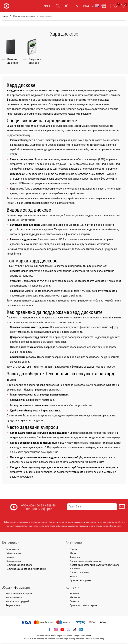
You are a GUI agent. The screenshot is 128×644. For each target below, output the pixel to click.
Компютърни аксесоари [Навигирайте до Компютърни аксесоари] (24, 16)
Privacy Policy (75, 638)
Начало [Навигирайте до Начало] (5, 16)
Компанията (12, 549)
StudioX (88, 635)
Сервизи (74, 601)
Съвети (74, 549)
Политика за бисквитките (19, 565)
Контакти (75, 593)
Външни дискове (12, 61)
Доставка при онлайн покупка (86, 561)
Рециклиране (13, 605)
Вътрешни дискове (35, 61)
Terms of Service (92, 638)
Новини (10, 557)
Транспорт (75, 557)
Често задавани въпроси (19, 593)
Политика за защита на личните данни (26, 569)
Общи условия (13, 561)
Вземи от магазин (79, 572)
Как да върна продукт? (17, 601)
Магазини (75, 597)
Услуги (73, 576)
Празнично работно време (84, 605)
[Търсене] (58, 6)
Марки (73, 553)
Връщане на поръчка (81, 580)
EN (95, 6)
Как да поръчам (14, 597)
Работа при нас (14, 553)
